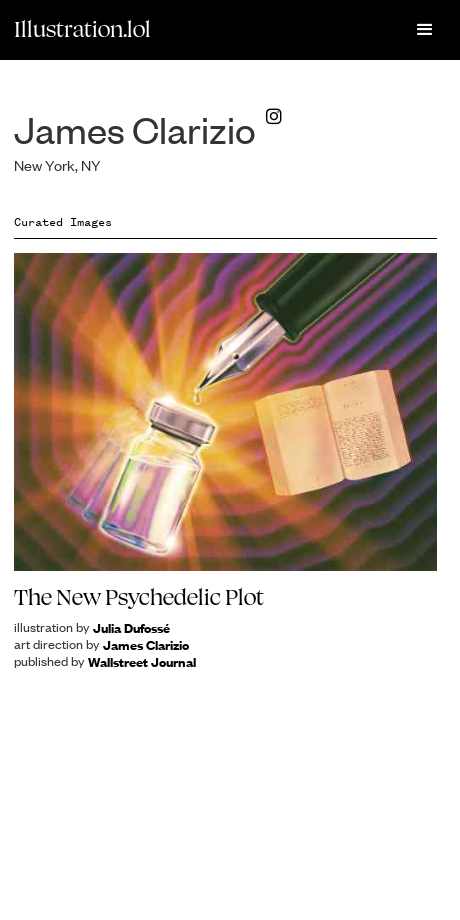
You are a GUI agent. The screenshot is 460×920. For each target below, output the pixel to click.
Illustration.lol (82, 29)
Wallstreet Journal (142, 661)
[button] (425, 30)
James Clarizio (146, 644)
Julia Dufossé (131, 627)
